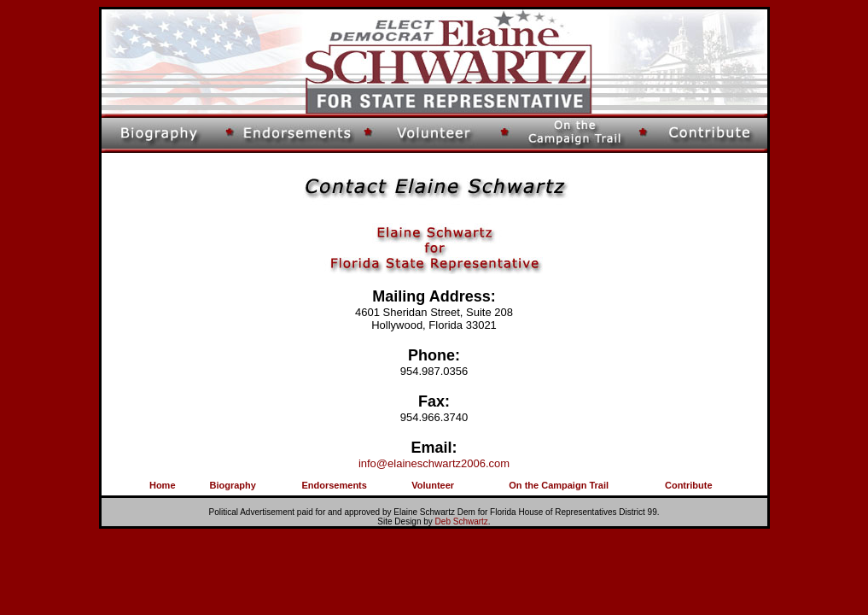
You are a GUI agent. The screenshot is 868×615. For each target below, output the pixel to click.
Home (163, 485)
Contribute (689, 485)
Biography (232, 485)
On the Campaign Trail (559, 485)
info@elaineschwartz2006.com (434, 463)
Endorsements (334, 485)
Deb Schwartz (462, 521)
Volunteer (433, 485)
